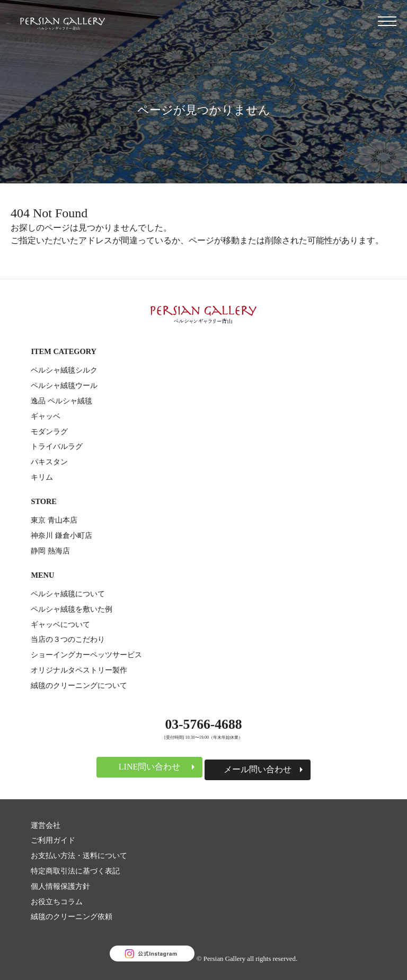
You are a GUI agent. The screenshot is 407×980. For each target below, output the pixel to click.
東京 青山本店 (54, 520)
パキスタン (49, 462)
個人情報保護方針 (60, 886)
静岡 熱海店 (50, 551)
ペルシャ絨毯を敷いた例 (72, 609)
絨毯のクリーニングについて (79, 685)
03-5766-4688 (203, 724)
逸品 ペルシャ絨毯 (61, 401)
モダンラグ (49, 431)
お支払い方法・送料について (79, 855)
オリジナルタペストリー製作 (79, 670)
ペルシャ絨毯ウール (64, 385)
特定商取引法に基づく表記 (75, 871)
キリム (42, 477)
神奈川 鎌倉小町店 (61, 535)
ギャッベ (46, 416)
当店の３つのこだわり (68, 639)
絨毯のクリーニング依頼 (72, 916)
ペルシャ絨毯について (68, 594)
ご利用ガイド (53, 840)
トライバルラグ (57, 446)
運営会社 (46, 825)
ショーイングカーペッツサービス (86, 655)
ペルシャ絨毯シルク (64, 370)
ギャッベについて (60, 624)
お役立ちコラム (57, 902)
